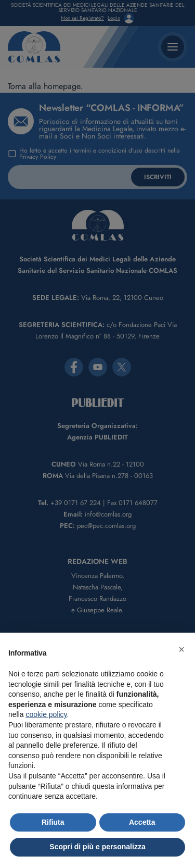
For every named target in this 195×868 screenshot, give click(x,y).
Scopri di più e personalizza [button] (97, 847)
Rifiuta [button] (53, 822)
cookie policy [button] (46, 714)
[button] (181, 649)
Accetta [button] (142, 822)
